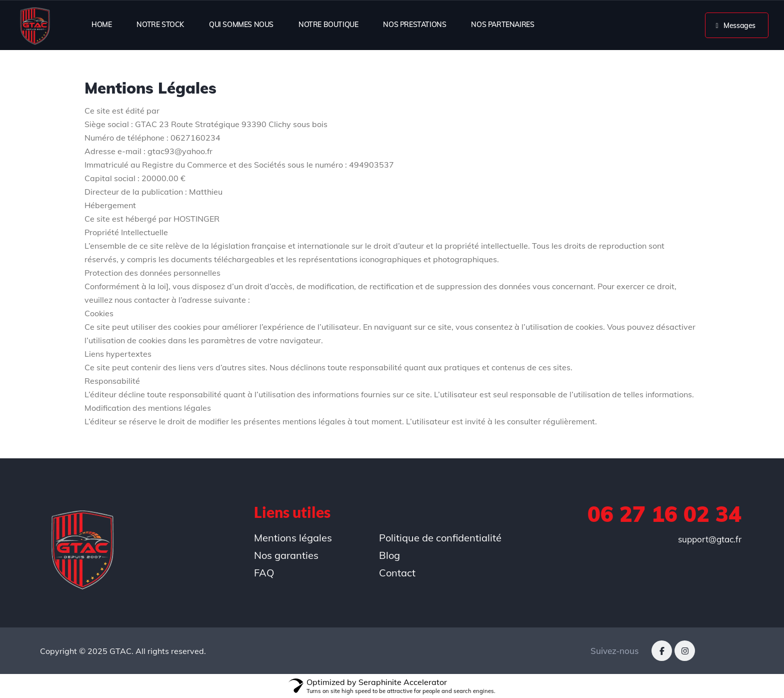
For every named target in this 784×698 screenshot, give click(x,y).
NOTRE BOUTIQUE (328, 25)
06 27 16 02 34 (664, 514)
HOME (101, 25)
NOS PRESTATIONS (414, 25)
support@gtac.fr (710, 539)
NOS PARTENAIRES (502, 25)
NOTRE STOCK (160, 25)
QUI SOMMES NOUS (241, 25)
